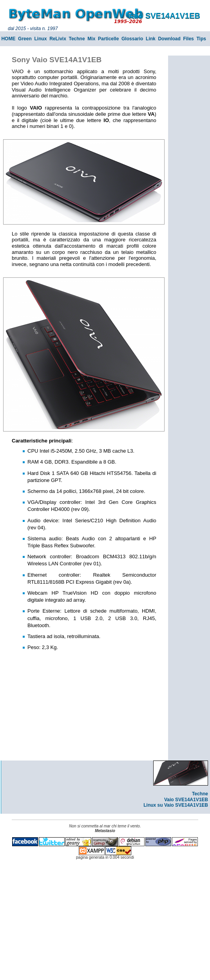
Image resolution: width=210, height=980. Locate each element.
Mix (91, 39)
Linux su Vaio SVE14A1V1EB (176, 805)
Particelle (108, 39)
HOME (8, 39)
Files (188, 39)
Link (151, 39)
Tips (201, 39)
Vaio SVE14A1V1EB (186, 800)
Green (25, 39)
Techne (77, 39)
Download (169, 39)
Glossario (132, 39)
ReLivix (58, 39)
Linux (40, 39)
